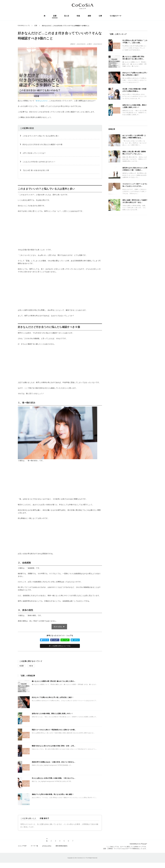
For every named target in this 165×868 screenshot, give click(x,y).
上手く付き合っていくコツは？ (34, 153)
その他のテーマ (115, 16)
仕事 (100, 16)
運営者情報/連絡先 (62, 847)
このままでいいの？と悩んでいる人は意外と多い (41, 136)
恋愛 (55, 16)
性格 (78, 16)
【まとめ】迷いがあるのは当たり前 (36, 170)
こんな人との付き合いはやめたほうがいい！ (39, 162)
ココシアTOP (22, 847)
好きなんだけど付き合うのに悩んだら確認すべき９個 (42, 144)
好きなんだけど (42, 101)
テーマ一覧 (34, 847)
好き (32, 666)
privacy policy (47, 847)
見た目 (67, 16)
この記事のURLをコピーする (60, 646)
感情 (89, 16)
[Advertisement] (60, 230)
